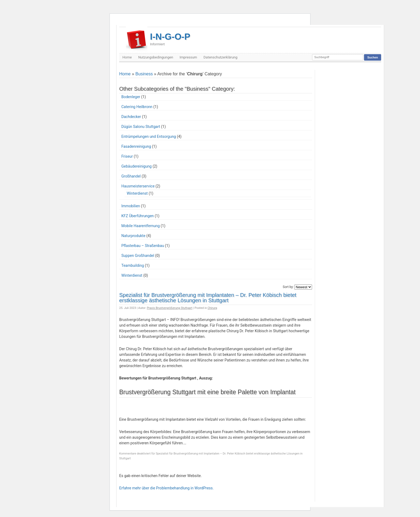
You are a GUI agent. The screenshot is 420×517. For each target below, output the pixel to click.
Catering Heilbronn (137, 107)
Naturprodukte (133, 236)
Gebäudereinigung (136, 166)
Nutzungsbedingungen (156, 57)
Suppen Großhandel (138, 256)
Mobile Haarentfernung (140, 226)
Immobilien (131, 206)
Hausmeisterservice (138, 186)
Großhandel (131, 176)
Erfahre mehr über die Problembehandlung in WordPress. (166, 488)
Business (144, 74)
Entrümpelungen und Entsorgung (149, 136)
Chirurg (212, 308)
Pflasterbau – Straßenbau (143, 246)
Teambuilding (133, 265)
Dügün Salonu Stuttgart (141, 127)
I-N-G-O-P (170, 39)
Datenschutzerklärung (221, 57)
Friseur (127, 156)
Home (127, 57)
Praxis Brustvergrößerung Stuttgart (170, 308)
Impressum (188, 57)
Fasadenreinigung (136, 146)
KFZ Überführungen (138, 216)
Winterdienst (137, 193)
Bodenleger (131, 97)
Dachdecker (131, 117)
